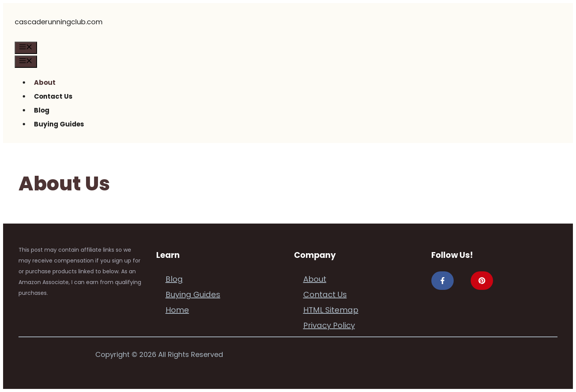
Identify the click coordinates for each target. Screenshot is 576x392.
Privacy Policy (329, 325)
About (45, 82)
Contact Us (53, 96)
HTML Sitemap (331, 310)
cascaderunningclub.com (59, 22)
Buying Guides (59, 124)
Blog (42, 110)
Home (177, 310)
